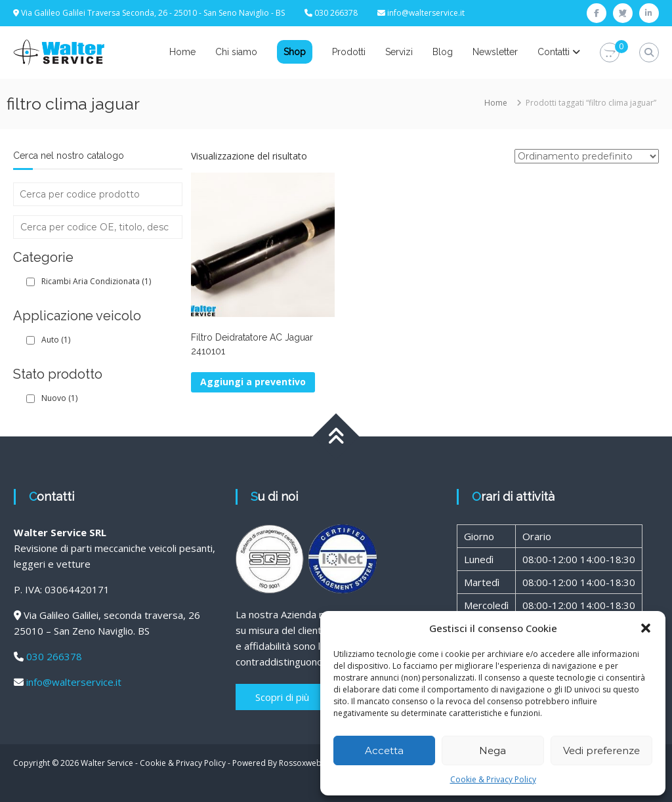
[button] (646, 628)
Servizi (399, 52)
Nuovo (59, 398)
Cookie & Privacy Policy (493, 779)
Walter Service (107, 763)
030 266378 (54, 656)
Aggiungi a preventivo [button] (253, 382)
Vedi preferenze (601, 750)
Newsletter (495, 52)
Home (182, 52)
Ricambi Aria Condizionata (96, 281)
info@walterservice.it (426, 13)
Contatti (554, 52)
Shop (295, 52)
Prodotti (349, 52)
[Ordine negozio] (587, 156)
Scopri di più (282, 697)
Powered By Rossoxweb (277, 763)
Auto (56, 340)
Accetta (384, 750)
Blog (443, 52)
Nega (493, 750)
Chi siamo (236, 52)
